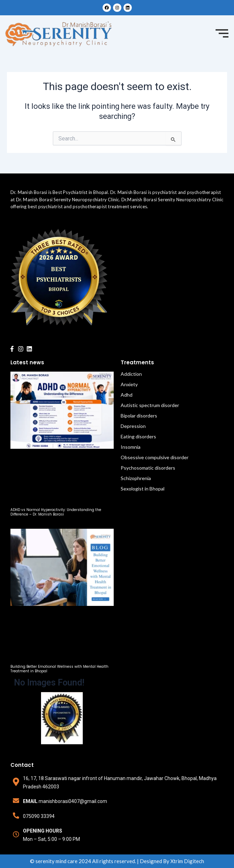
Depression (133, 426)
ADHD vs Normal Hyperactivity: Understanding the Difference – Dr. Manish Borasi (56, 512)
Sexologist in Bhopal (143, 489)
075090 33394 (39, 816)
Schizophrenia (136, 478)
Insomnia (131, 447)
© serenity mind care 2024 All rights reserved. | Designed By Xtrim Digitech (117, 861)
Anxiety (129, 384)
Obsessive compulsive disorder (155, 457)
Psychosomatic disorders (148, 468)
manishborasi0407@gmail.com (73, 801)
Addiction (131, 374)
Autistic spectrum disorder (150, 405)
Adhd (127, 395)
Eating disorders (138, 436)
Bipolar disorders (139, 416)
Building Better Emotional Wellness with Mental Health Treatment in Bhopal (59, 669)
